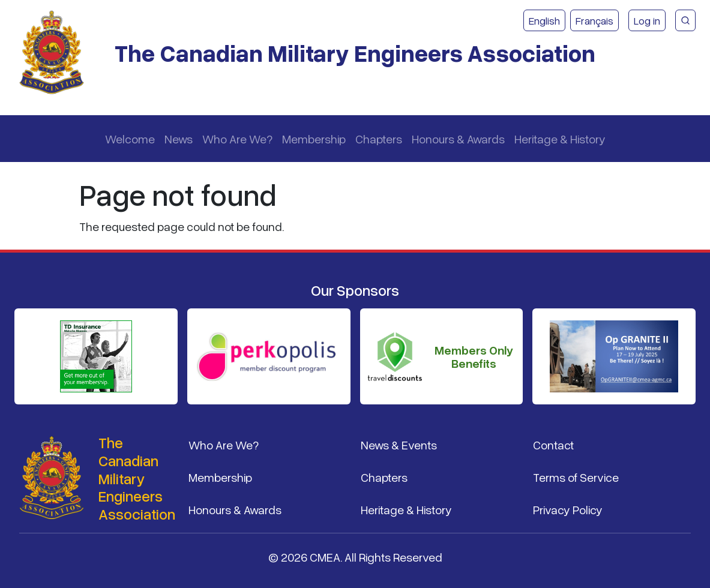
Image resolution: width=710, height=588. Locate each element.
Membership (314, 139)
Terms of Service (576, 477)
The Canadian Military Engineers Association (355, 52)
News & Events (399, 445)
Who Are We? (237, 139)
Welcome (130, 139)
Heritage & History (560, 139)
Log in (647, 20)
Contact (553, 445)
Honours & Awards (458, 139)
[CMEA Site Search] (685, 20)
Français (594, 20)
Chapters (379, 139)
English (544, 20)
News (179, 139)
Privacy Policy (568, 509)
